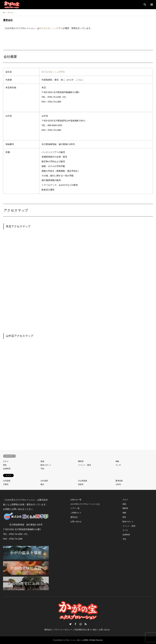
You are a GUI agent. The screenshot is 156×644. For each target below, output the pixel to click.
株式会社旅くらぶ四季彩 (51, 28)
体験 (117, 461)
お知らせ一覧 (76, 500)
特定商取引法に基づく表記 (86, 630)
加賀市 (81, 484)
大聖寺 (6, 484)
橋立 (42, 484)
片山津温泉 (83, 481)
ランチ (118, 465)
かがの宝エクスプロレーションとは (85, 504)
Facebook (75, 624)
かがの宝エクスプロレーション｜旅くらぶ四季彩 (71, 640)
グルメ (6, 461)
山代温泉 (7, 481)
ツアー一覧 (75, 508)
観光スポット (46, 465)
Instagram (81, 624)
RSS (86, 624)
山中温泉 (44, 481)
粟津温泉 (119, 481)
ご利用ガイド (76, 513)
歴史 (5, 465)
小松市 (118, 484)
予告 (42, 469)
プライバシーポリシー (63, 630)
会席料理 (7, 469)
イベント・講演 (84, 465)
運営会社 (74, 517)
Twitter (70, 624)
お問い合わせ (76, 522)
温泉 (42, 461)
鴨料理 (81, 461)
